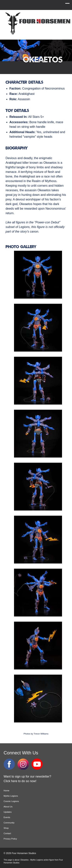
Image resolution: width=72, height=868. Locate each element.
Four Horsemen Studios (37, 24)
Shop (6, 828)
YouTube (37, 764)
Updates (8, 812)
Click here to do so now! (20, 781)
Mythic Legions (11, 796)
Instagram (23, 764)
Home (7, 791)
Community (9, 823)
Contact (7, 833)
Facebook (9, 764)
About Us (8, 807)
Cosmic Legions (11, 801)
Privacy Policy (10, 839)
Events (7, 817)
